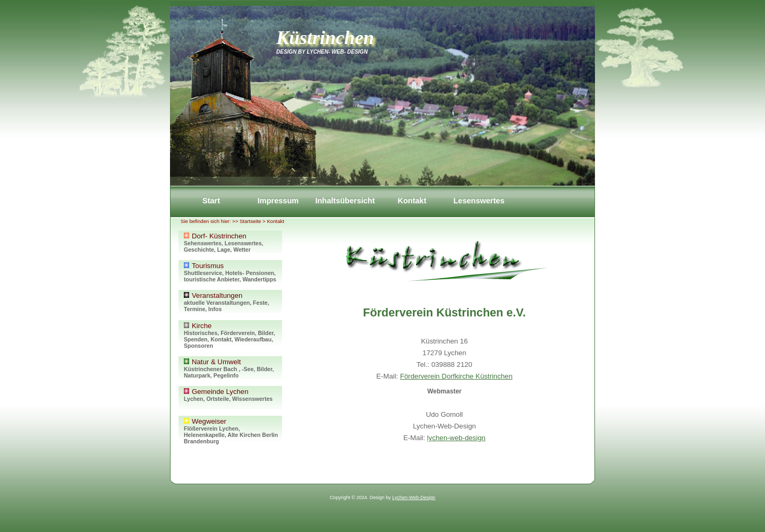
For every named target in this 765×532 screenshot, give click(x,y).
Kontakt (412, 201)
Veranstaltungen (232, 302)
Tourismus (232, 272)
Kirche (232, 335)
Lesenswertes (479, 201)
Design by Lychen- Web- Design (322, 52)
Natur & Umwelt (232, 368)
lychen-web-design (456, 438)
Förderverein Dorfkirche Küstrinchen (456, 376)
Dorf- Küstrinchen (232, 242)
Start (211, 201)
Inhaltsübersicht (345, 201)
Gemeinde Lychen (232, 398)
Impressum (278, 201)
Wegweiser (232, 431)
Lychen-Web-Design (414, 497)
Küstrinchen (325, 38)
